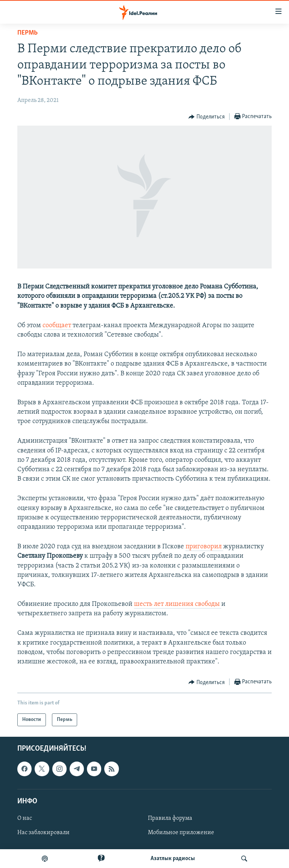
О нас (25, 818)
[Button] (207, 117)
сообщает (58, 325)
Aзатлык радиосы (173, 859)
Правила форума (170, 818)
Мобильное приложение (181, 833)
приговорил (204, 547)
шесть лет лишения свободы (178, 604)
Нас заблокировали (43, 833)
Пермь (27, 33)
